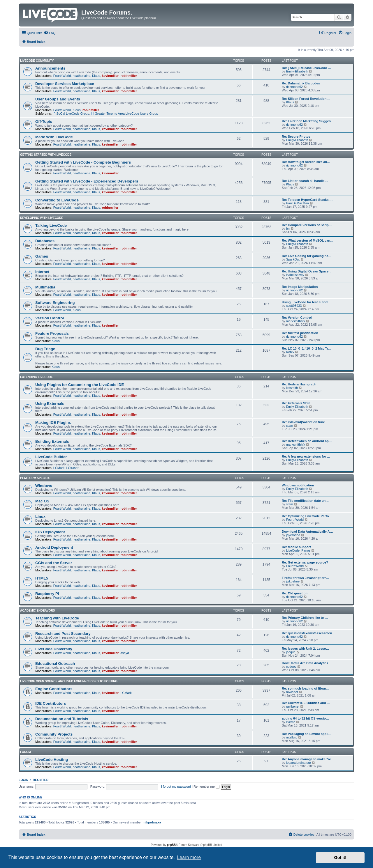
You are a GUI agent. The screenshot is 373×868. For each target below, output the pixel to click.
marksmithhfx (296, 321)
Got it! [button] (340, 858)
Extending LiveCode (36, 377)
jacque (291, 652)
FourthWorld (62, 76)
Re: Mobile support (296, 547)
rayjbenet (293, 706)
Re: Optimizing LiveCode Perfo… (307, 516)
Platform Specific (35, 478)
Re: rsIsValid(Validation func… (305, 422)
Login (23, 780)
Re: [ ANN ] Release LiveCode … (306, 68)
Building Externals (52, 441)
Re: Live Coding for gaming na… (307, 256)
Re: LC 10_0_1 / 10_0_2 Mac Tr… (307, 348)
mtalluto (292, 737)
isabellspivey (295, 275)
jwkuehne (293, 581)
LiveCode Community (37, 61)
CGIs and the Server (54, 563)
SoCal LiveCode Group (71, 114)
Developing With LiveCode (42, 218)
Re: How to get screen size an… (306, 162)
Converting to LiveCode (57, 200)
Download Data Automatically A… (307, 532)
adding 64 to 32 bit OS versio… (305, 718)
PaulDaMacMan (298, 203)
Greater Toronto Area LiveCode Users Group (124, 114)
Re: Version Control (297, 318)
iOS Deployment (50, 532)
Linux (40, 517)
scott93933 (294, 306)
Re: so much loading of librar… (306, 688)
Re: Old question (295, 593)
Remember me (206, 786)
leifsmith (292, 388)
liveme (291, 722)
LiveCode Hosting (52, 760)
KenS (290, 352)
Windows (44, 486)
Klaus (96, 76)
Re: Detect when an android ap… (307, 441)
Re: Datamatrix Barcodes (301, 83)
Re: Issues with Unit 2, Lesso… (306, 649)
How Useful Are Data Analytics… (307, 663)
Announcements (50, 68)
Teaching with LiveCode (57, 618)
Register (41, 780)
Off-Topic (44, 122)
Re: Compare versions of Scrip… (307, 225)
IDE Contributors (51, 703)
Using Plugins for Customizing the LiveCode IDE (80, 385)
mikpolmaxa (152, 822)
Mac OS (42, 501)
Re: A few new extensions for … (306, 456)
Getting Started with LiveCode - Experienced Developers (87, 181)
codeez (291, 667)
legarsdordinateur (299, 763)
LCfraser (72, 468)
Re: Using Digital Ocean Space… (307, 271)
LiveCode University (54, 649)
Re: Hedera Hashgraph (299, 384)
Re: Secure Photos (296, 137)
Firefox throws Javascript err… (305, 578)
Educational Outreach (55, 664)
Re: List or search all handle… (305, 181)
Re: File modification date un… (305, 501)
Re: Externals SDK (296, 403)
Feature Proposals (52, 333)
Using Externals (50, 404)
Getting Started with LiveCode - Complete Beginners (83, 162)
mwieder (292, 692)
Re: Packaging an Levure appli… (307, 734)
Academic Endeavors (37, 611)
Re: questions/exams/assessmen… (308, 633)
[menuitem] (50, 33)
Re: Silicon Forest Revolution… (306, 99)
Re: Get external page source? (305, 562)
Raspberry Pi (47, 594)
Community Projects (54, 734)
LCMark (59, 468)
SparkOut (293, 259)
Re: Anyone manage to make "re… (308, 759)
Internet (42, 272)
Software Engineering (55, 303)
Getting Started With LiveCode (46, 155)
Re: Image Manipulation (300, 287)
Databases (45, 241)
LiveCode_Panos (298, 550)
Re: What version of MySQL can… (308, 240)
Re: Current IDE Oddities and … (306, 703)
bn (288, 228)
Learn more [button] (189, 857)
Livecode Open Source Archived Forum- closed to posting (69, 681)
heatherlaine (81, 76)
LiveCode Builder (51, 457)
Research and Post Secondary (63, 634)
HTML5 (42, 578)
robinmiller (129, 76)
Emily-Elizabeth (297, 71)
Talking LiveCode (51, 225)
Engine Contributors (54, 689)
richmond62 (294, 87)
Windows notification (298, 485)
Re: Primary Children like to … (305, 618)
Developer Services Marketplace (65, 84)
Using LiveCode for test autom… (307, 302)
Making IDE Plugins (53, 423)
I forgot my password (176, 786)
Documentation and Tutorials (62, 719)
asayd (125, 653)
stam (290, 426)
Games (42, 256)
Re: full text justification (300, 333)
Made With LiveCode (54, 137)
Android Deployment (54, 547)
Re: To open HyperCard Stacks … (307, 200)
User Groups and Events (58, 99)
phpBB (171, 845)
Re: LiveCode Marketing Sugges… (308, 121)
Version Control (50, 318)
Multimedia (45, 287)
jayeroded (293, 535)
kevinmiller (110, 76)
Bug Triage (45, 349)
